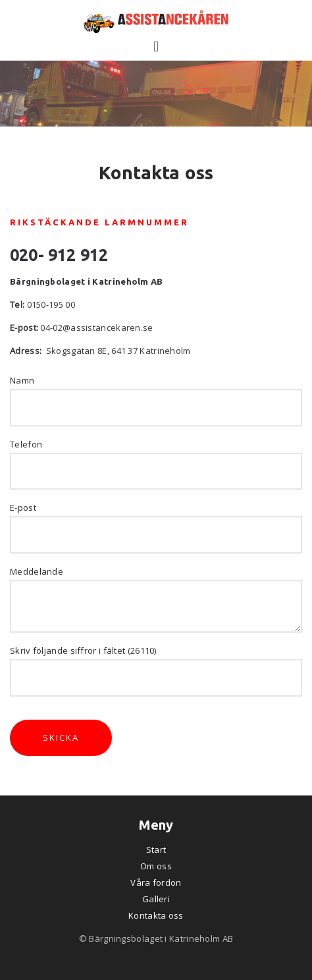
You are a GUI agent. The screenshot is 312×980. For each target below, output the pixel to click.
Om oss (156, 866)
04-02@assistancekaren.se (96, 328)
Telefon (26, 444)
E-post (23, 507)
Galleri (156, 899)
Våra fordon (156, 882)
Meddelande (37, 571)
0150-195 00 (51, 304)
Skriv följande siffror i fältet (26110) (83, 650)
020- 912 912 (59, 255)
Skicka (61, 737)
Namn (22, 380)
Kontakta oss (156, 915)
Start (156, 850)
